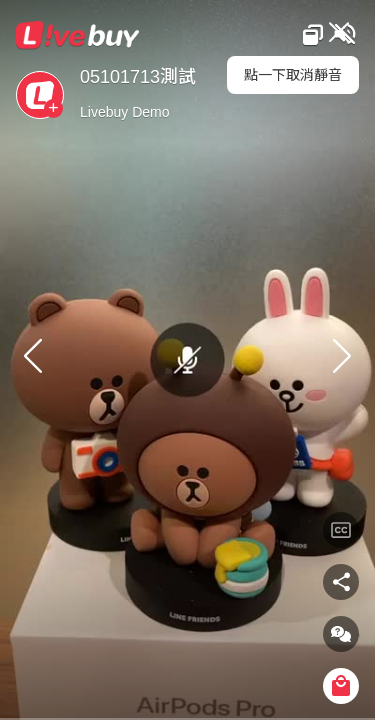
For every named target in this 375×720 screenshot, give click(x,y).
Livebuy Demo (125, 112)
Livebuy (78, 35)
